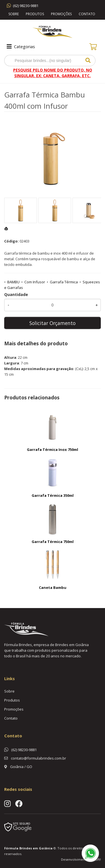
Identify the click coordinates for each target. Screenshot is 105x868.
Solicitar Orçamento (53, 323)
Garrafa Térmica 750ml (53, 542)
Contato (87, 14)
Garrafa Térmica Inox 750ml (53, 449)
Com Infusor (35, 282)
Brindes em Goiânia (36, 848)
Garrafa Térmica (64, 282)
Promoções (61, 14)
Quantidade (16, 294)
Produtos (35, 14)
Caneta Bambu (53, 587)
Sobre (14, 14)
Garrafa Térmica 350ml (53, 495)
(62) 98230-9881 (26, 6)
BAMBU (13, 282)
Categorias (20, 46)
